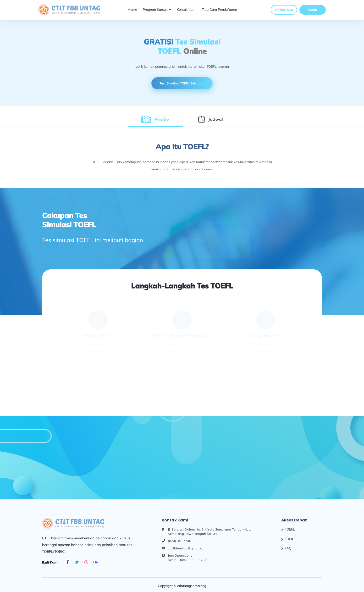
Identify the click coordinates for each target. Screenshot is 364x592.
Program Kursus (155, 10)
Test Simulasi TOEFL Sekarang (182, 83)
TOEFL (290, 529)
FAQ (288, 548)
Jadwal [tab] (212, 119)
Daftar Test (284, 10)
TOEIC (290, 539)
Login (313, 10)
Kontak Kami (186, 10)
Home (132, 10)
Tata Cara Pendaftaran (219, 10)
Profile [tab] (157, 119)
